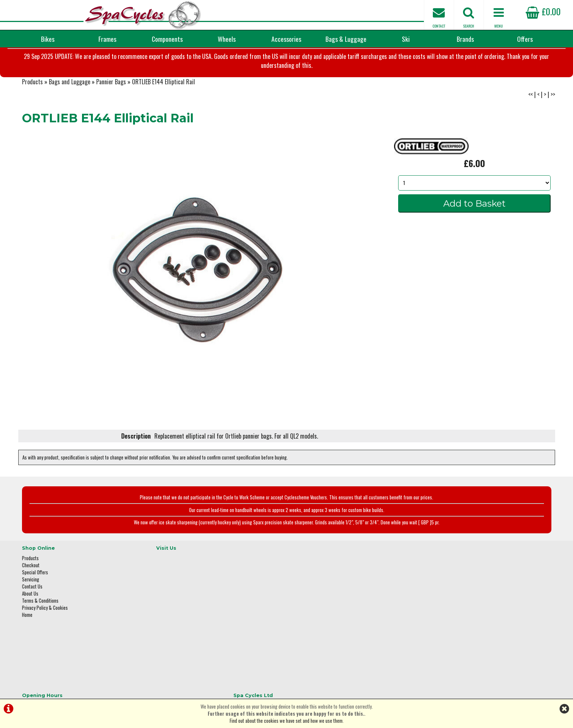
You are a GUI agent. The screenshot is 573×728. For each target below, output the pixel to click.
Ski (406, 39)
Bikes (48, 39)
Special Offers (35, 596)
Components (167, 39)
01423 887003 (444, 626)
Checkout (31, 589)
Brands (465, 39)
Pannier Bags (111, 108)
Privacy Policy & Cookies (45, 631)
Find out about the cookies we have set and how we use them (286, 721)
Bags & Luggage (346, 39)
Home (27, 638)
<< (531, 121)
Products (32, 108)
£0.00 (543, 11)
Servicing (31, 603)
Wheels (227, 39)
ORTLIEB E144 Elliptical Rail (163, 108)
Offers (525, 39)
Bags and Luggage (70, 108)
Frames (107, 39)
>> (553, 121)
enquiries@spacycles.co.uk (456, 650)
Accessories (286, 39)
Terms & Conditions (40, 624)
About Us (30, 617)
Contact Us (32, 610)
